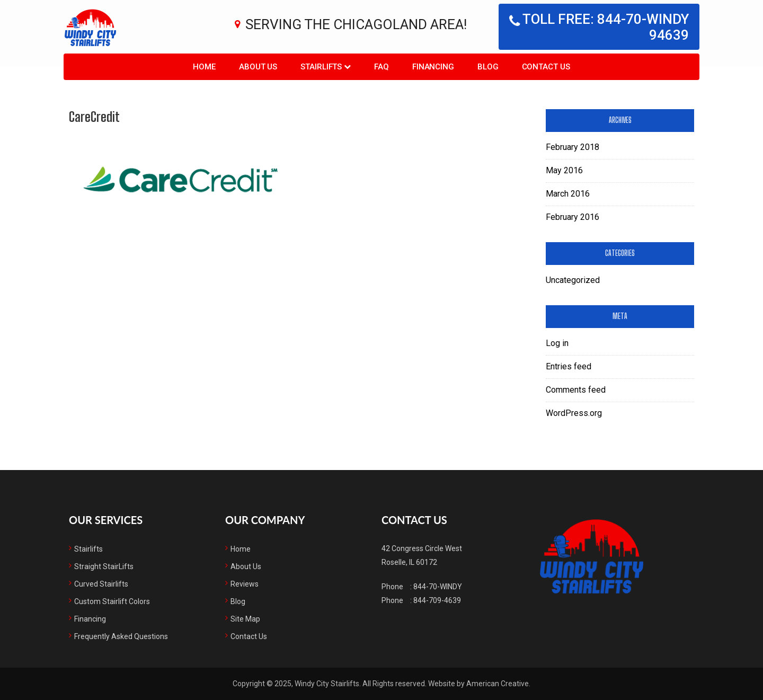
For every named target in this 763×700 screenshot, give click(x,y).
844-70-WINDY (438, 587)
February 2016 (573, 217)
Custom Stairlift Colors (112, 601)
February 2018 (573, 147)
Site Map (245, 619)
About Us (246, 566)
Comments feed (576, 390)
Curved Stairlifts (101, 584)
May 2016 (564, 170)
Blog (238, 601)
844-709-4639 (437, 600)
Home (241, 549)
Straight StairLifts (104, 566)
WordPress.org (574, 413)
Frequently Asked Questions (121, 636)
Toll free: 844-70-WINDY (599, 27)
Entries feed (569, 366)
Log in (557, 343)
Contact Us (249, 636)
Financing (90, 619)
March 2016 (568, 194)
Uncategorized (573, 280)
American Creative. (498, 684)
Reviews (245, 584)
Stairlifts (88, 549)
